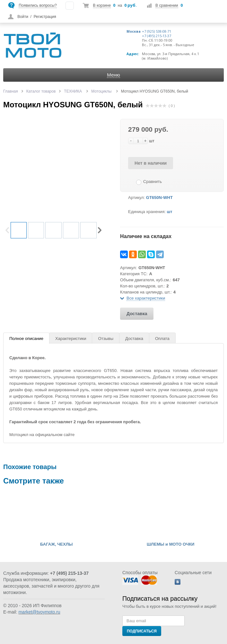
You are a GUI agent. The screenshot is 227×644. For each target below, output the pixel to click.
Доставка (137, 314)
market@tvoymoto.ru (39, 612)
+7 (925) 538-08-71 (157, 31)
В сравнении (167, 5)
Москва (134, 31)
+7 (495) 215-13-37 (157, 36)
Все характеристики (146, 298)
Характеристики (71, 339)
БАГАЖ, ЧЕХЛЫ (56, 544)
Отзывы (106, 339)
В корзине (102, 5)
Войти (23, 17)
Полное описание (26, 339)
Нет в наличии (151, 163)
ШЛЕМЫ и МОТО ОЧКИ (170, 544)
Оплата (162, 339)
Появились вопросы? (38, 5)
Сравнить (153, 182)
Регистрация (45, 17)
